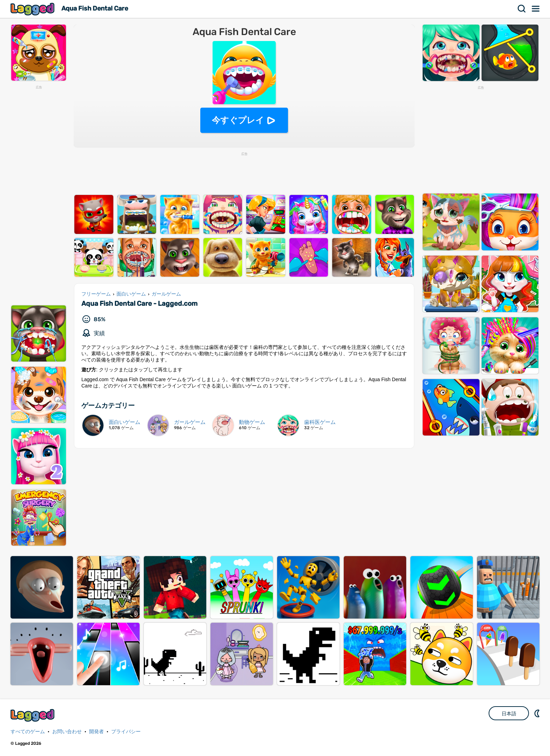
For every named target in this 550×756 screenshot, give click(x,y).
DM (538, 713)
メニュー (536, 9)
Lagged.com (33, 715)
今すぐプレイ (238, 120)
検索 (522, 9)
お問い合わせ (67, 732)
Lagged (33, 9)
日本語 (509, 714)
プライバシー (126, 732)
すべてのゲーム (28, 732)
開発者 (96, 732)
